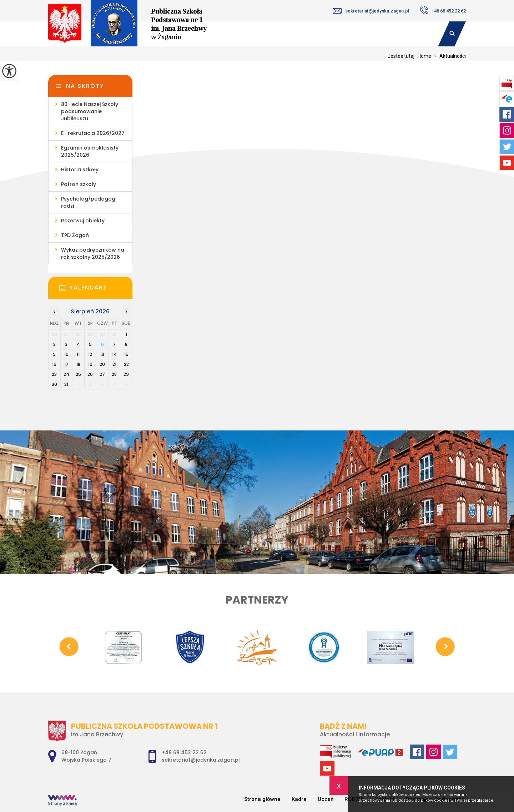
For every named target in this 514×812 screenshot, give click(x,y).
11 (78, 354)
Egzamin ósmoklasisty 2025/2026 (90, 151)
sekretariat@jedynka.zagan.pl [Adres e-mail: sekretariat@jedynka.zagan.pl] (201, 760)
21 (114, 364)
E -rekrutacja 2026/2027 (93, 133)
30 (54, 384)
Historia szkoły (80, 170)
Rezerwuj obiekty (83, 221)
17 (66, 364)
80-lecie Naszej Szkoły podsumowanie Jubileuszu (90, 111)
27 (102, 374)
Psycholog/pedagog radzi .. (88, 202)
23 (54, 374)
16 (54, 364)
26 (90, 374)
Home (424, 56)
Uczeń (327, 34)
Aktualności (449, 56)
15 (126, 354)
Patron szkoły (79, 184)
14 (114, 354)
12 (90, 354)
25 (78, 374)
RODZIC (369, 34)
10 (66, 354)
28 (114, 374)
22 (126, 364)
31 (66, 384)
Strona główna (262, 799)
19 (90, 364)
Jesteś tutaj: (403, 56)
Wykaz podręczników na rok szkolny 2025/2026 (93, 253)
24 (66, 374)
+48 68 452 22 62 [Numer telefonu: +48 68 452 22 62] (184, 752)
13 (102, 354)
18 (78, 364)
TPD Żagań (75, 235)
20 (102, 364)
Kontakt (414, 34)
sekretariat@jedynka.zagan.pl (371, 11)
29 (126, 374)
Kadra (286, 34)
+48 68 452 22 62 (443, 10)
